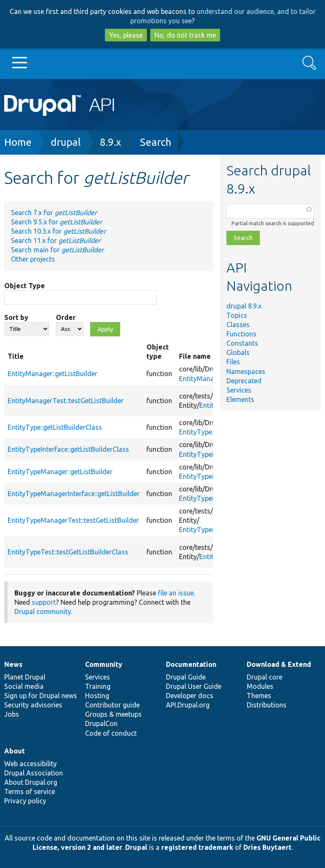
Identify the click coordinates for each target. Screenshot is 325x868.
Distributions (267, 705)
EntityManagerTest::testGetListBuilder (66, 401)
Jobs (12, 714)
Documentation (191, 664)
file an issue (176, 593)
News (13, 664)
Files (233, 362)
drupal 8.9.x (244, 306)
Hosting (97, 696)
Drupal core (264, 677)
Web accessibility (30, 764)
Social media (24, 686)
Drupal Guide (186, 677)
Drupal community (43, 611)
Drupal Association (34, 773)
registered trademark (197, 847)
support (44, 602)
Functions (241, 334)
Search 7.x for (54, 213)
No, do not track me (185, 35)
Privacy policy (25, 801)
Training (98, 686)
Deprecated (244, 381)
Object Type (25, 286)
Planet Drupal (25, 677)
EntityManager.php (208, 379)
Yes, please (126, 35)
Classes (238, 325)
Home (18, 142)
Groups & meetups (113, 714)
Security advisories (33, 705)
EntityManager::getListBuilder (52, 374)
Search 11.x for (56, 240)
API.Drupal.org (188, 705)
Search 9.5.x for (56, 222)
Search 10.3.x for (58, 231)
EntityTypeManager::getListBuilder (60, 472)
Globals (238, 352)
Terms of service (30, 792)
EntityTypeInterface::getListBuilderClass (68, 449)
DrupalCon (101, 723)
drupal (66, 142)
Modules (260, 686)
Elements (240, 399)
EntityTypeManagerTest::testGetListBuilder (73, 520)
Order (66, 317)
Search (156, 142)
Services (239, 390)
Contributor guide (112, 705)
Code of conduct (111, 733)
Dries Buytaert (267, 847)
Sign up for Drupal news (41, 696)
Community (104, 664)
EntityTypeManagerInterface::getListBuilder (74, 494)
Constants (242, 343)
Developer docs (190, 696)
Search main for (57, 250)
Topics (237, 315)
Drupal (136, 847)
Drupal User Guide (194, 686)
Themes (259, 696)
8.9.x (110, 142)
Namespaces (246, 371)
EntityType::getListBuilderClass (55, 427)
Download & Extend (279, 664)
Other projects (33, 259)
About (15, 751)
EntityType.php (202, 432)
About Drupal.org (31, 782)
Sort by (16, 317)
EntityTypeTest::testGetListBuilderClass (68, 552)
